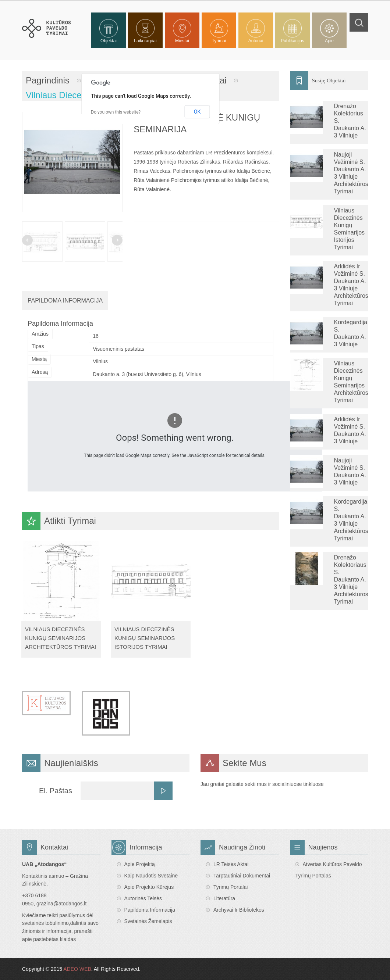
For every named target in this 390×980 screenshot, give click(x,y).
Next (117, 240)
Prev (27, 240)
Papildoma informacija (150, 910)
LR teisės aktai (231, 864)
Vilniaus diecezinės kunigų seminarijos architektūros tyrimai (61, 638)
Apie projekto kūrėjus (149, 887)
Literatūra (224, 898)
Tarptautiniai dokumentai (242, 876)
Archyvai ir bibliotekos (239, 910)
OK (197, 112)
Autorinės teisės (143, 898)
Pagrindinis (48, 80)
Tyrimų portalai (231, 887)
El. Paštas (56, 791)
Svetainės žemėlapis (148, 921)
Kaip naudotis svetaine (151, 876)
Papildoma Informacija (65, 301)
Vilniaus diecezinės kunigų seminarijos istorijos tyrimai (145, 638)
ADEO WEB (77, 969)
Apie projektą (140, 864)
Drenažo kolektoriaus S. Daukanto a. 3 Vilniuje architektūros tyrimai (351, 580)
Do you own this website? (116, 112)
